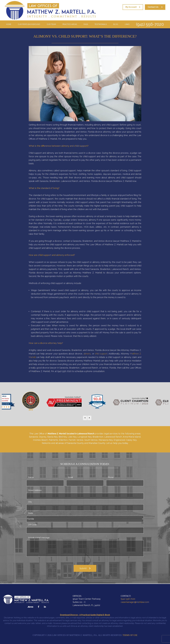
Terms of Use (130, 635)
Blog (116, 24)
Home (9, 24)
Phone (111, 477)
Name (31, 477)
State (31, 513)
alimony (87, 354)
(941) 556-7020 (150, 24)
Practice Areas (70, 24)
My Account (131, 7)
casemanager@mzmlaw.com (135, 602)
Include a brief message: (39, 538)
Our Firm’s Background (29, 24)
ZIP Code (32, 525)
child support (101, 354)
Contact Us (153, 7)
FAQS (86, 24)
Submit (83, 568)
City (30, 502)
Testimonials (101, 24)
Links (127, 24)
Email (70, 477)
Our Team (51, 24)
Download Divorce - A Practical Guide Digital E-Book (85, 615)
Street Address (35, 490)
